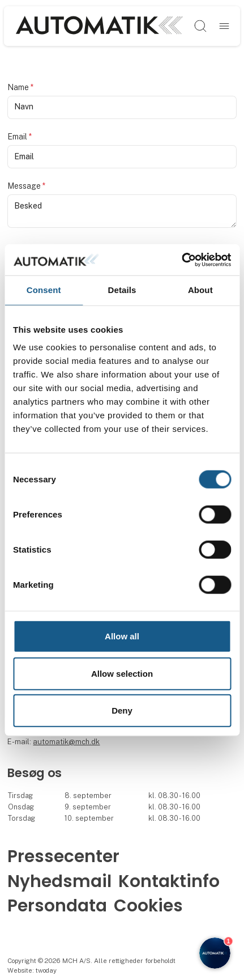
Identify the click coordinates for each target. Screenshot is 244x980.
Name (20, 87)
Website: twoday (32, 970)
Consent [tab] (44, 290)
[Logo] (99, 26)
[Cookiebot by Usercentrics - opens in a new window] (181, 260)
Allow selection (122, 673)
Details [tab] (122, 290)
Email (20, 137)
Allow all (122, 636)
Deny (122, 710)
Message (26, 186)
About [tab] (200, 290)
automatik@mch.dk (66, 742)
